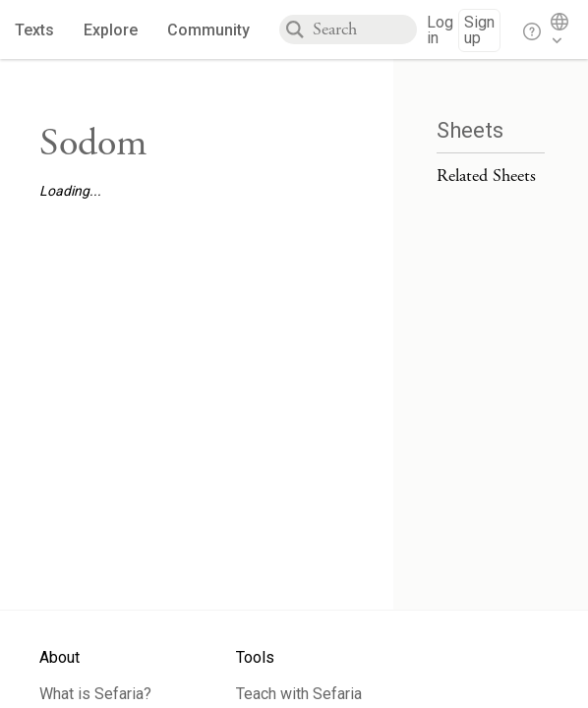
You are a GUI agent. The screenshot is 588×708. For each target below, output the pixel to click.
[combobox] (365, 29)
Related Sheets (486, 176)
